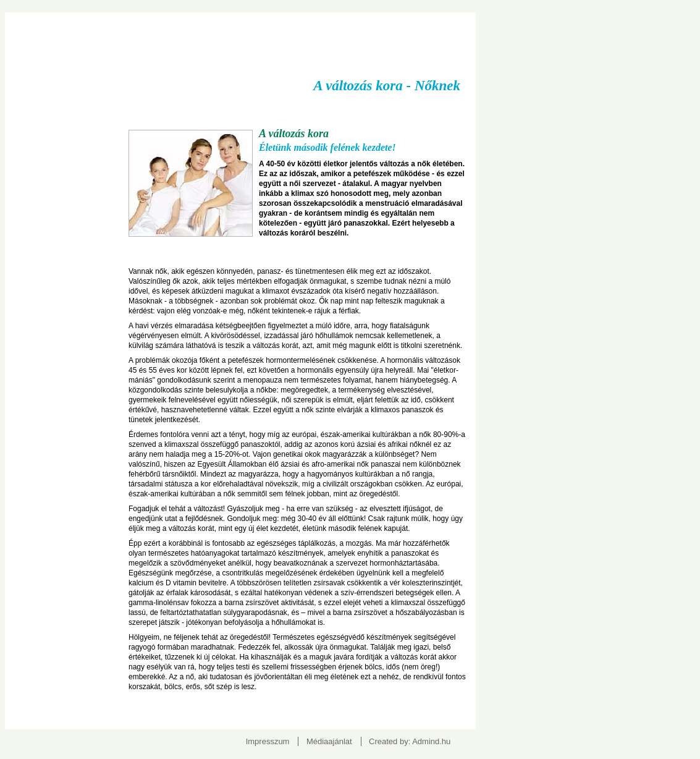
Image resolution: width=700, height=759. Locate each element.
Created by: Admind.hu (410, 741)
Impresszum (268, 741)
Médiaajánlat (329, 741)
